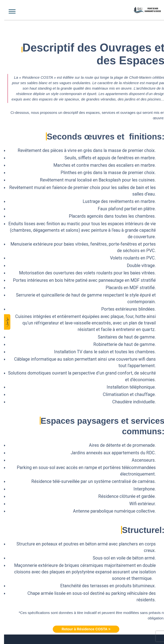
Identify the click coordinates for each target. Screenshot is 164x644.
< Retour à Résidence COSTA (82, 629)
